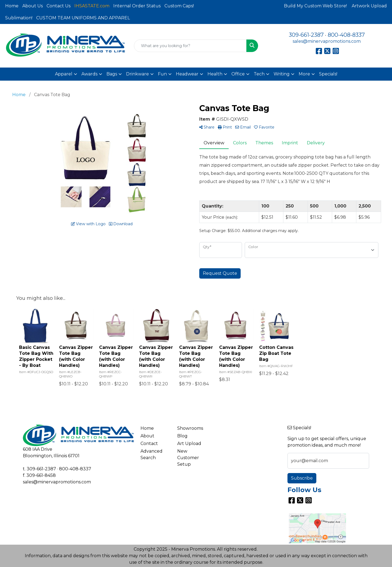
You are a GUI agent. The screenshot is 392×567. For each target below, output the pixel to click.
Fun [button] (162, 74)
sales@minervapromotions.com (327, 41)
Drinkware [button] (137, 74)
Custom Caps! (179, 6)
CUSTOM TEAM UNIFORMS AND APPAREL (83, 18)
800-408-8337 (346, 35)
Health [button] (215, 74)
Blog (182, 436)
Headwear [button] (187, 74)
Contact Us (59, 6)
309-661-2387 (306, 35)
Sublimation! (19, 18)
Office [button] (238, 74)
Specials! (328, 74)
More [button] (304, 74)
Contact (149, 443)
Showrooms (190, 428)
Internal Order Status (137, 6)
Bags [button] (112, 74)
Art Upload (189, 443)
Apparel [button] (64, 74)
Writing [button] (282, 74)
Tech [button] (259, 74)
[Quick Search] (190, 46)
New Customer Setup (188, 458)
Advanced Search (151, 454)
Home (12, 6)
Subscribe (302, 478)
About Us (33, 6)
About (147, 436)
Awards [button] (89, 74)
